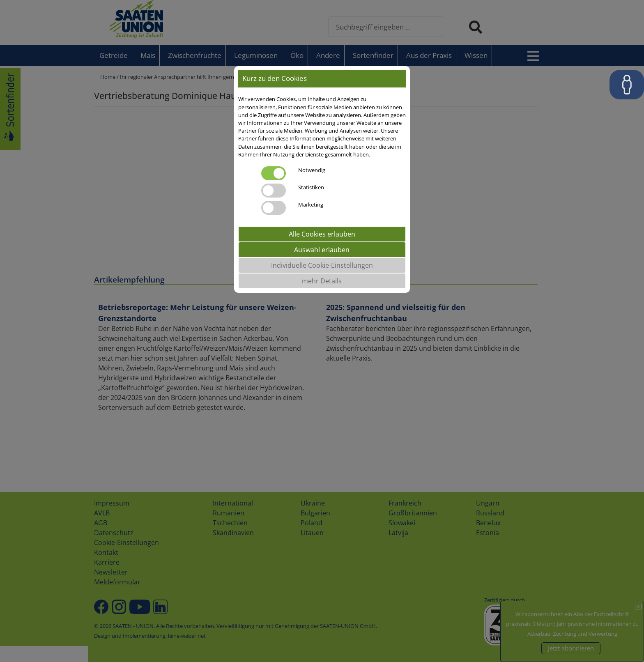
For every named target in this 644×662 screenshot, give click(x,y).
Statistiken (311, 187)
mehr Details (322, 281)
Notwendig (312, 170)
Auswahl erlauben (322, 250)
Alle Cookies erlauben (322, 234)
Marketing (311, 205)
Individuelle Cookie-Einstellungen (322, 265)
